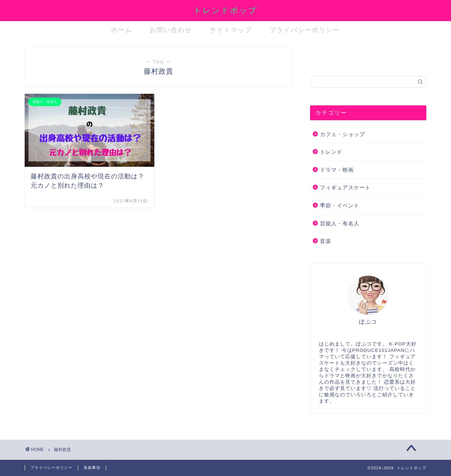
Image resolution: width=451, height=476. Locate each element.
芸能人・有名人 (340, 223)
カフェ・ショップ (342, 134)
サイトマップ (231, 30)
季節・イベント (340, 205)
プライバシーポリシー (305, 30)
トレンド (331, 152)
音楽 (326, 241)
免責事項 (92, 468)
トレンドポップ (225, 10)
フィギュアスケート (345, 187)
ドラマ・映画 (337, 170)
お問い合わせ (171, 30)
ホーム (122, 30)
